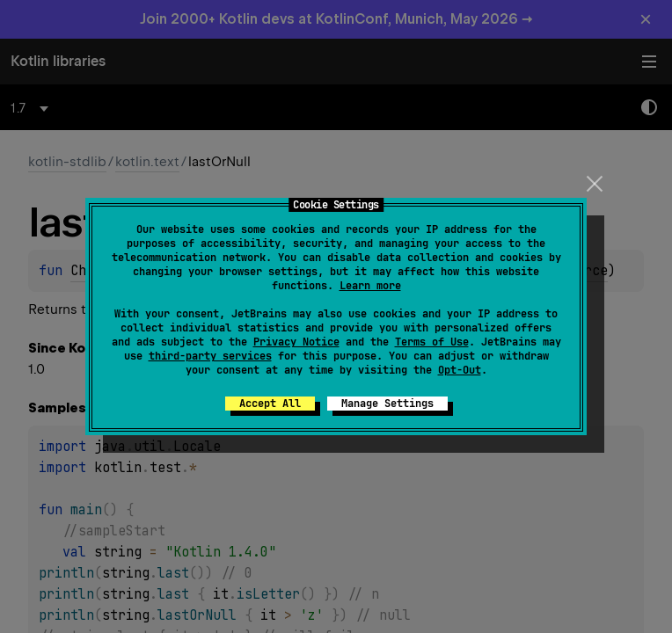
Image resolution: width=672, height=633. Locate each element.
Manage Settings (387, 404)
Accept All (270, 404)
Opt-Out (460, 370)
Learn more (370, 286)
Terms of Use (432, 342)
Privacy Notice (296, 342)
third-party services (210, 356)
